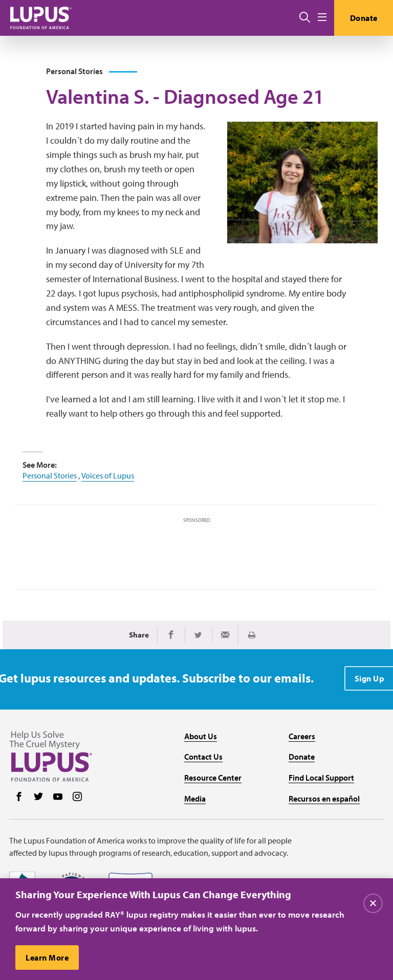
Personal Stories (50, 475)
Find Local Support (321, 778)
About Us (201, 736)
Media (195, 799)
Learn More (47, 958)
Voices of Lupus (108, 475)
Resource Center (213, 778)
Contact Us (203, 757)
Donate (364, 18)
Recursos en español (324, 799)
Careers (302, 736)
